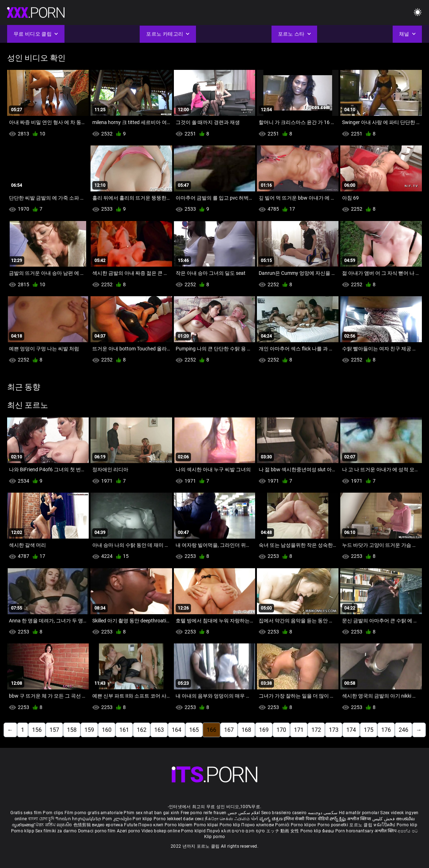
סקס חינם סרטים (248, 831)
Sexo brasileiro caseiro (284, 813)
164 (177, 730)
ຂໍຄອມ (329, 831)
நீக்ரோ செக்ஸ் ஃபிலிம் (227, 819)
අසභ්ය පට (408, 831)
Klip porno (215, 837)
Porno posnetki (334, 825)
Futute (131, 825)
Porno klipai (207, 825)
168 (246, 730)
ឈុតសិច (65, 825)
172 (316, 730)
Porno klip (230, 825)
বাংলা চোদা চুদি (41, 819)
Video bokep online (161, 831)
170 (281, 730)
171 (299, 730)
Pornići (283, 825)
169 (264, 730)
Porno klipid (194, 831)
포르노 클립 (361, 825)
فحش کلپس (384, 819)
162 (142, 730)
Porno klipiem (179, 825)
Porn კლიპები (117, 819)
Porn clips (53, 813)
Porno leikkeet (169, 819)
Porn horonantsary (355, 831)
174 (351, 730)
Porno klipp (23, 831)
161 (124, 730)
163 (159, 730)
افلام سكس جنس (244, 813)
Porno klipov (304, 825)
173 (334, 730)
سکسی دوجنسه (323, 813)
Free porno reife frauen (204, 813)
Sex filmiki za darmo (56, 831)
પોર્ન (255, 819)
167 (229, 730)
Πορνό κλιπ (219, 831)
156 (37, 730)
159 (89, 730)
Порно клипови (258, 825)
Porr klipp (143, 819)
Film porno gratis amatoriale (94, 813)
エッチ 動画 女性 (283, 831)
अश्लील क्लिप (386, 831)
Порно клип (151, 825)
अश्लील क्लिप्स (360, 819)
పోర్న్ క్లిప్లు (338, 819)
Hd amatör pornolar (359, 813)
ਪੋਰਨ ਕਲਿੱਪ (46, 825)
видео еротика (107, 825)
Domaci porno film (97, 831)
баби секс (193, 819)
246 (404, 730)
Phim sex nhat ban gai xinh (151, 813)
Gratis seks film (26, 813)
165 (194, 730)
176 (386, 730)
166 (211, 730)
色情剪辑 (83, 825)
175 (369, 730)
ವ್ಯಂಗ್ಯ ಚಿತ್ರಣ (272, 819)
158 (72, 730)
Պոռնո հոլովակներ (79, 819)
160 (107, 730)
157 (54, 730)
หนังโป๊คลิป (385, 825)
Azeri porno (129, 831)
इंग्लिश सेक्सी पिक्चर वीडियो (306, 819)
